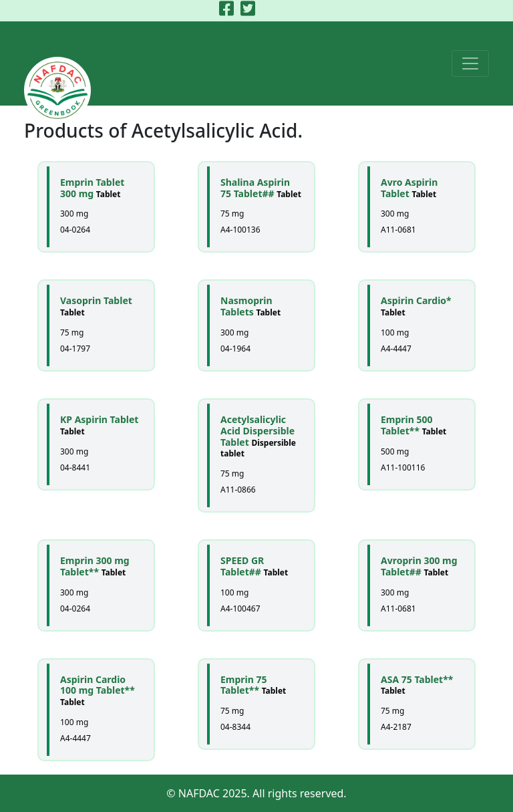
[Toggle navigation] (470, 63)
